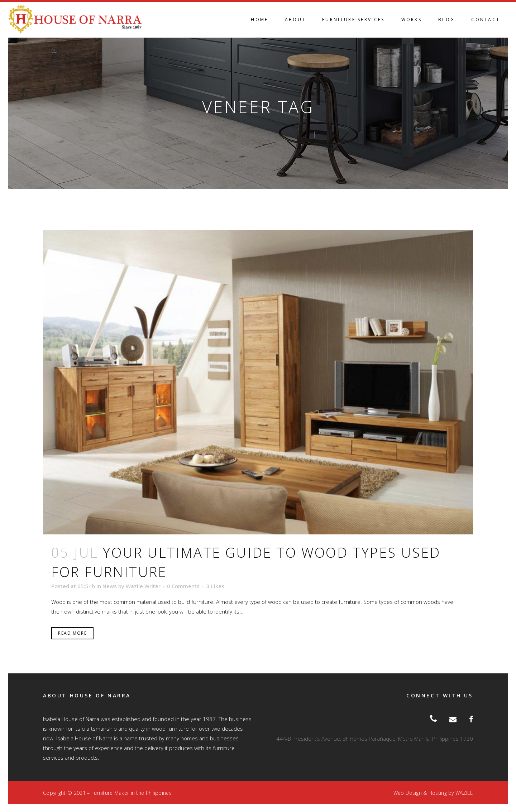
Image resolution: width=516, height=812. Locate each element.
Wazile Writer (143, 586)
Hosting (438, 793)
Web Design (408, 793)
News (110, 586)
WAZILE (464, 793)
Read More (72, 633)
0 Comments (183, 586)
